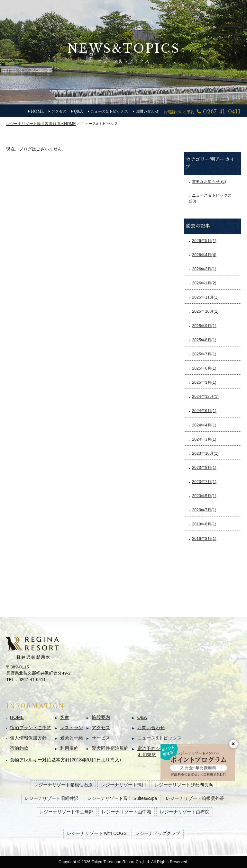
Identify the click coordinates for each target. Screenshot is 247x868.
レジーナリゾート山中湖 (126, 812)
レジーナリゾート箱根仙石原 (63, 785)
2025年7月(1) (204, 354)
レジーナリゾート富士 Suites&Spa (122, 798)
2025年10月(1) (205, 311)
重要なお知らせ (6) (209, 182)
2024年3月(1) (204, 439)
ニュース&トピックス (109, 111)
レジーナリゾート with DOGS (97, 833)
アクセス (59, 111)
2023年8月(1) (204, 468)
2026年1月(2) (204, 283)
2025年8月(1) (204, 340)
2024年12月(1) (205, 397)
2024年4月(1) (204, 425)
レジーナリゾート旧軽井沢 (51, 798)
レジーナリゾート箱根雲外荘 (195, 798)
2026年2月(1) (204, 269)
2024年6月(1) (204, 411)
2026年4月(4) (204, 255)
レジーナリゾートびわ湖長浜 (184, 785)
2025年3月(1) (204, 382)
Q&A (78, 111)
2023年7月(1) (204, 482)
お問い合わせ (147, 111)
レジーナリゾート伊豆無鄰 (66, 812)
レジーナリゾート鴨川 (123, 785)
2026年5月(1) (204, 241)
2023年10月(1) (205, 453)
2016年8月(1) (204, 539)
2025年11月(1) (205, 297)
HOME (37, 111)
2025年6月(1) (204, 368)
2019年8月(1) (204, 524)
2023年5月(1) (204, 496)
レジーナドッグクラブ (158, 833)
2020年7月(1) (204, 510)
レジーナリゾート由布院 (185, 812)
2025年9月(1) (204, 326)
